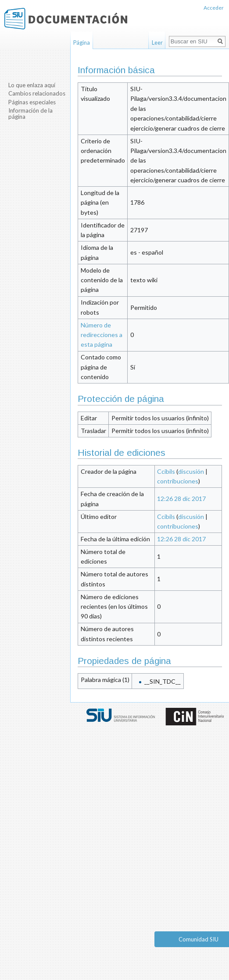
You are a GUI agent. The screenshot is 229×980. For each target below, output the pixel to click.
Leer (157, 43)
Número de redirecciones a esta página (102, 335)
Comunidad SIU (199, 939)
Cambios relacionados (37, 93)
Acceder (214, 8)
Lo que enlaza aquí (32, 85)
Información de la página (30, 114)
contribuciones (178, 481)
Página (82, 43)
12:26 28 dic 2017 (181, 499)
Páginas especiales (32, 102)
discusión (191, 471)
